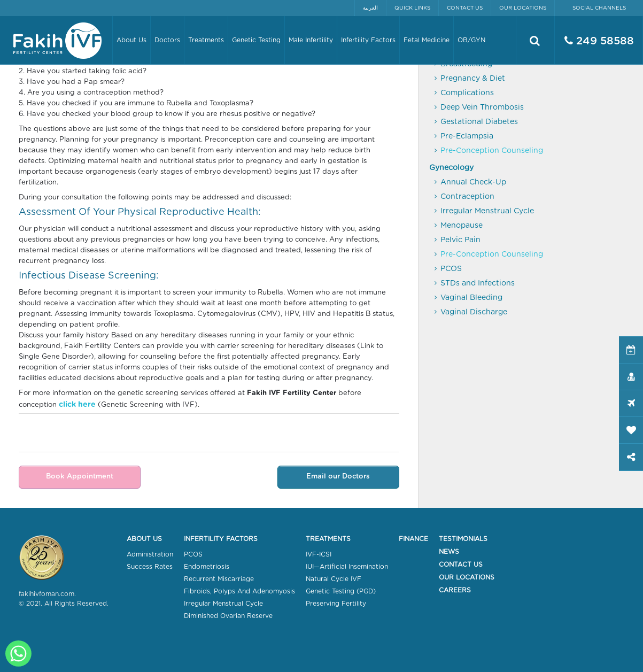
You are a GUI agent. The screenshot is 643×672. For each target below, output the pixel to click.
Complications (467, 93)
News (449, 552)
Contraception (467, 197)
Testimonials (463, 539)
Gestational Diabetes (479, 122)
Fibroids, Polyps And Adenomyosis (239, 591)
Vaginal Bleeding (471, 298)
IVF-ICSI (319, 554)
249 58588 (599, 41)
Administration (150, 554)
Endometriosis (207, 567)
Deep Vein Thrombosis (482, 107)
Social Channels (599, 8)
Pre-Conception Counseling (492, 151)
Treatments (328, 539)
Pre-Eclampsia (467, 136)
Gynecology (451, 168)
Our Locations (523, 8)
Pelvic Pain (460, 240)
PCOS (451, 269)
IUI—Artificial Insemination (347, 567)
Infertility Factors (221, 539)
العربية (370, 8)
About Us (144, 539)
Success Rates (150, 567)
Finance (413, 539)
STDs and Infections (478, 283)
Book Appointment (80, 477)
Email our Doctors (338, 477)
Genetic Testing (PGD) (341, 591)
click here (77, 405)
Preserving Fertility (336, 604)
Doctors (167, 40)
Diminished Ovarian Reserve (228, 616)
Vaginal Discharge (474, 312)
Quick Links (412, 8)
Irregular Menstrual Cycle (487, 211)
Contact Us (465, 8)
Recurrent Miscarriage (219, 579)
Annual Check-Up (473, 182)
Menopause (462, 226)
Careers (455, 590)
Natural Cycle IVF (334, 579)
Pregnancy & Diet (473, 79)
